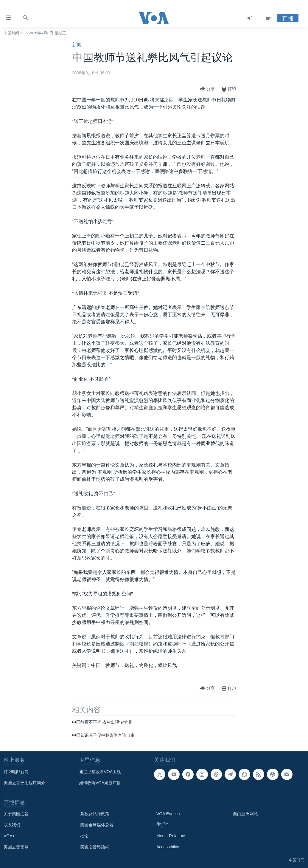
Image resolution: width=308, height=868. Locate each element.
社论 (84, 836)
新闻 (77, 45)
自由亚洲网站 (245, 814)
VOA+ (9, 836)
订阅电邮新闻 (16, 772)
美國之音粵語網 (95, 847)
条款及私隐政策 (95, 814)
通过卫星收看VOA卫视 (100, 772)
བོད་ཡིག (162, 825)
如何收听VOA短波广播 (100, 783)
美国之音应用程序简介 (24, 783)
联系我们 (12, 825)
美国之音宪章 (16, 847)
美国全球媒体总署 (97, 825)
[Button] (207, 89)
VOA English (168, 814)
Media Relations (171, 836)
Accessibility (168, 847)
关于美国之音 (16, 814)
